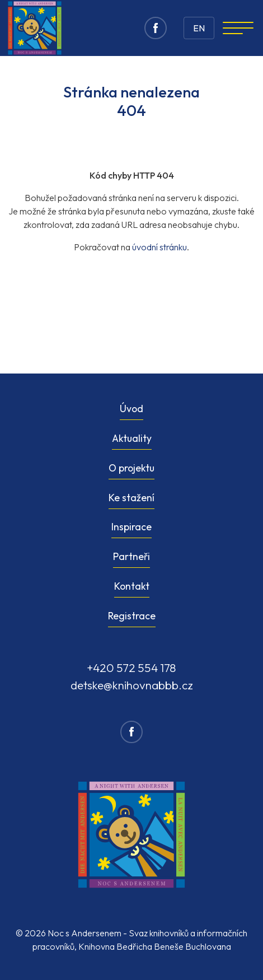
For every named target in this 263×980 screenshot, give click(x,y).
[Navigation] (238, 28)
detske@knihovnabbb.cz (132, 685)
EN (199, 28)
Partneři (131, 556)
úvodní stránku (159, 247)
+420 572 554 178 (131, 668)
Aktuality (132, 438)
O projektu (131, 468)
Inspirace (131, 527)
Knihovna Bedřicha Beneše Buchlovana (155, 946)
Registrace (132, 616)
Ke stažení (131, 498)
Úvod (131, 409)
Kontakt (132, 586)
